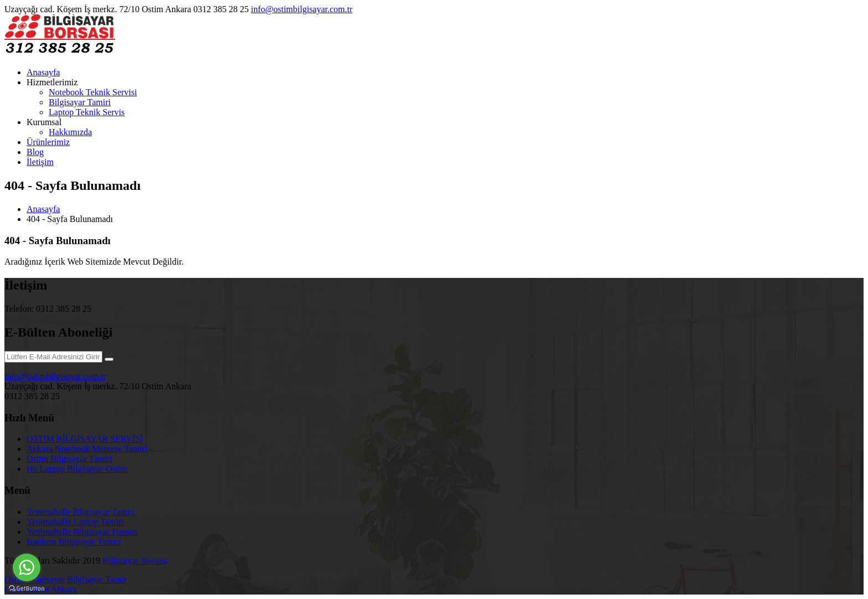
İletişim (40, 162)
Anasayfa (43, 72)
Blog (35, 152)
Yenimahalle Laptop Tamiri (75, 522)
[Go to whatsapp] (27, 567)
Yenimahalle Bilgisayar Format (82, 532)
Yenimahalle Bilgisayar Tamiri (81, 512)
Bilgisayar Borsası (135, 561)
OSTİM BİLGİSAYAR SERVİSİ (85, 439)
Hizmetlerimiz (52, 82)
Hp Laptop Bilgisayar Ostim (77, 469)
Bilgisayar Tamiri (80, 102)
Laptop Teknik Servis (87, 112)
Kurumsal (44, 122)
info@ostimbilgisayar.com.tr (302, 9)
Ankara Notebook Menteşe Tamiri (87, 449)
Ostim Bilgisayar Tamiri (69, 459)
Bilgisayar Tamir (97, 579)
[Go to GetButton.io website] (27, 588)
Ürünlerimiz (48, 142)
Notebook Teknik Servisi (93, 92)
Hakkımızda (70, 132)
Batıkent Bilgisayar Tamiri (74, 542)
